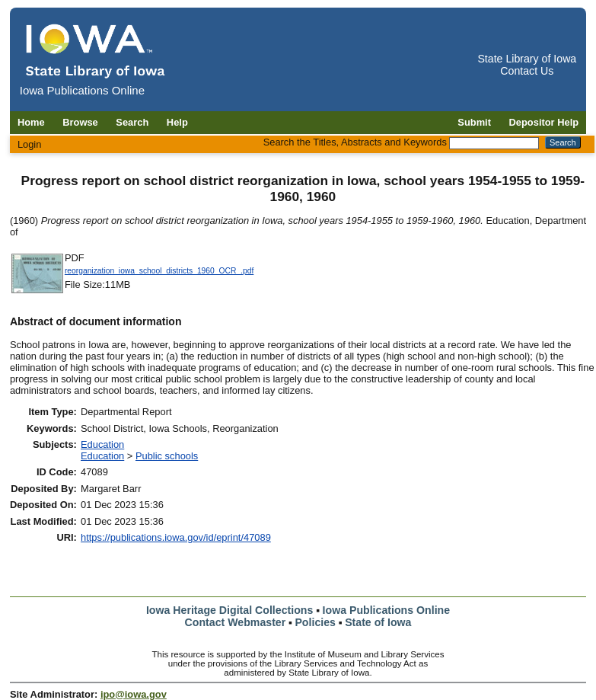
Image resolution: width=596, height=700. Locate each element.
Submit (474, 122)
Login (30, 144)
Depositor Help (544, 122)
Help (177, 122)
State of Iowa (378, 622)
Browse (80, 122)
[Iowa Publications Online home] (96, 51)
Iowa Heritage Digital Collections (229, 610)
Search (132, 122)
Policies (315, 622)
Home (31, 122)
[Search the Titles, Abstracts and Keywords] (494, 143)
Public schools (167, 456)
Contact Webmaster (236, 622)
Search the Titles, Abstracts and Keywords (355, 142)
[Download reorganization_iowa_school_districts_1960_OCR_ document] (37, 291)
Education (102, 444)
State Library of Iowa (527, 59)
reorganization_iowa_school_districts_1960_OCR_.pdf (159, 271)
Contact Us (527, 71)
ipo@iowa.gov (134, 694)
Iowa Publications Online (387, 610)
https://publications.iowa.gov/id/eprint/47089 (176, 537)
